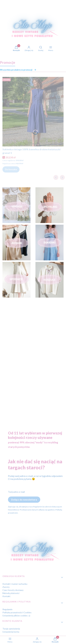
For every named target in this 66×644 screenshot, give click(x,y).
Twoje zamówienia (11, 629)
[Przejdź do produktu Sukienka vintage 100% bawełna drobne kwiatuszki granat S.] (33, 112)
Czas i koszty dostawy (13, 590)
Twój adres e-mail (16, 492)
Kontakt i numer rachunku (15, 584)
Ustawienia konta (11, 632)
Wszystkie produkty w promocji (18, 70)
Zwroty (6, 587)
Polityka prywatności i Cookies (17, 612)
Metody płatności (11, 593)
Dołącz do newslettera (24, 500)
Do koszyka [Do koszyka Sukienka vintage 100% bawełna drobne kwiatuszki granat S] (11, 169)
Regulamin (7, 609)
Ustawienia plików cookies (15, 616)
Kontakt (6, 596)
